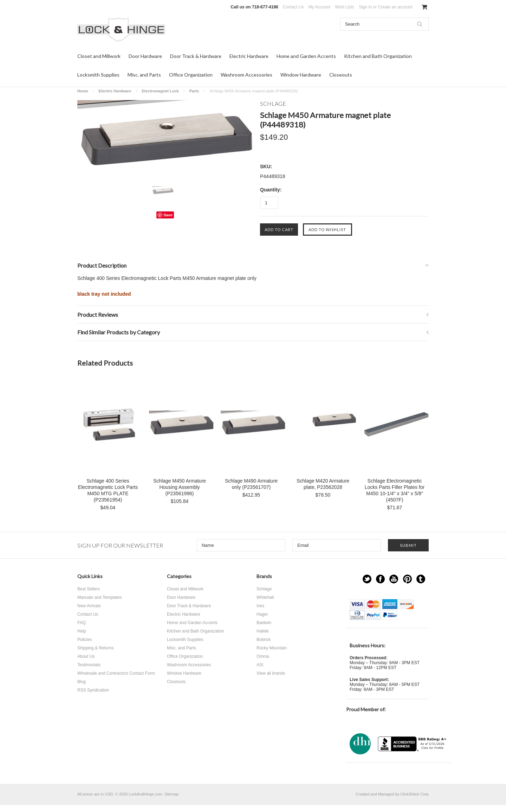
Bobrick (264, 640)
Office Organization (191, 75)
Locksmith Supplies (98, 75)
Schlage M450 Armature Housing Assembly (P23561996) (180, 487)
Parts (194, 91)
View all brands (271, 673)
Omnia (263, 656)
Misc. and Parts (144, 75)
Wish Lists (345, 7)
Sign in (365, 7)
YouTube (394, 579)
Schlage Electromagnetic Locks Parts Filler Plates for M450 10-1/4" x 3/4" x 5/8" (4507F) (395, 490)
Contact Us (293, 7)
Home (83, 91)
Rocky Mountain (272, 648)
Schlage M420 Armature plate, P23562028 (323, 484)
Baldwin (264, 623)
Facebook (380, 579)
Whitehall (265, 597)
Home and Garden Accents (306, 56)
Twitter (367, 579)
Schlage (264, 589)
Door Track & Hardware (196, 56)
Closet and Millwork (99, 56)
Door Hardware (145, 56)
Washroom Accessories (246, 75)
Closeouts (341, 75)
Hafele (263, 631)
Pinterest (407, 579)
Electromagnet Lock (160, 91)
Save (168, 215)
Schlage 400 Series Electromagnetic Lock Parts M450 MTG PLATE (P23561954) (108, 490)
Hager (262, 614)
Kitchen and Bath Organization (378, 56)
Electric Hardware (249, 56)
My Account (319, 7)
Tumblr (421, 579)
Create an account (395, 7)
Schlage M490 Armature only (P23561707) (251, 484)
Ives (260, 606)
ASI (260, 665)
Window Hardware (301, 75)
